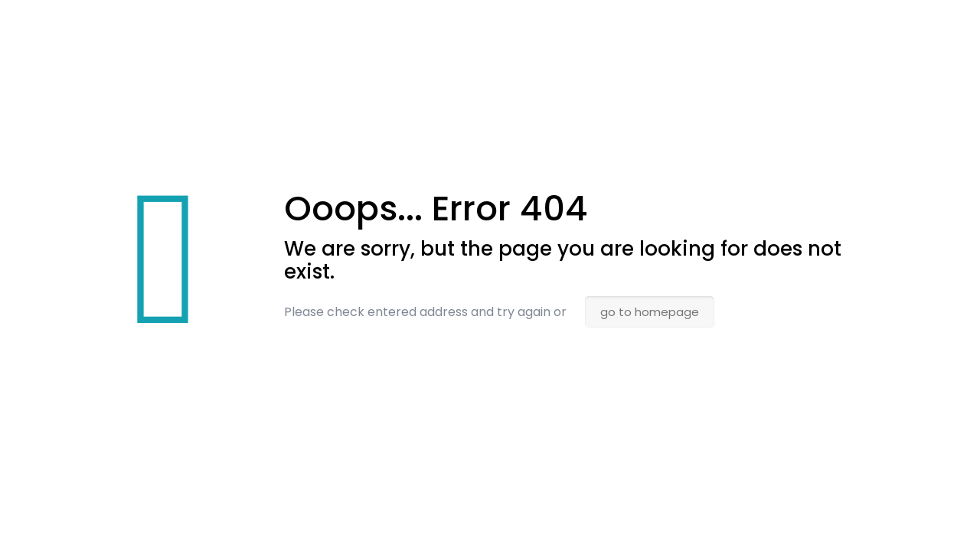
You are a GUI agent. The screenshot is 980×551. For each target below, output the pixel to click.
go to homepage (650, 312)
